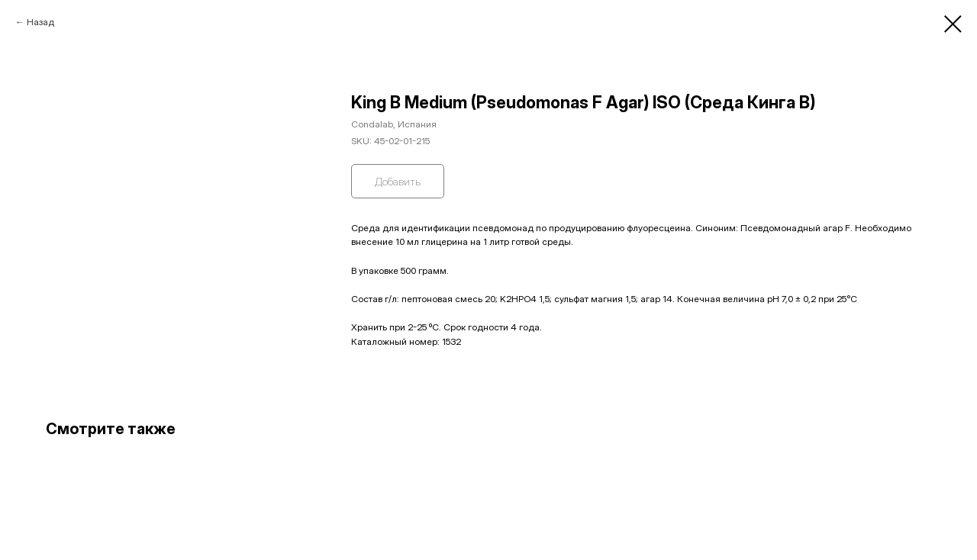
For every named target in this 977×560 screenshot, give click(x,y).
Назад (40, 22)
